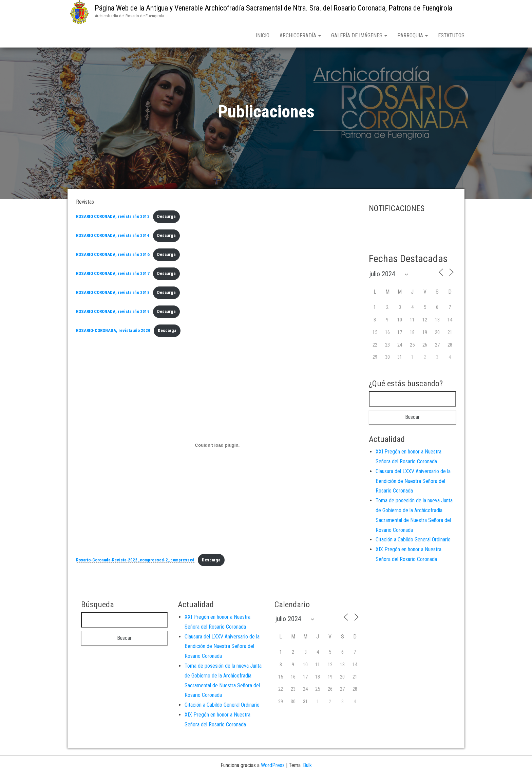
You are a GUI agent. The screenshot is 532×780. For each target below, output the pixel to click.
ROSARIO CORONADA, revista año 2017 (113, 275)
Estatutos (451, 35)
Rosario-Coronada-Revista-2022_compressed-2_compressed (135, 561)
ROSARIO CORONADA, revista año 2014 (113, 237)
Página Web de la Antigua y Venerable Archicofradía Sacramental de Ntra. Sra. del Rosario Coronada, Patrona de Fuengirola (273, 8)
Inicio (263, 35)
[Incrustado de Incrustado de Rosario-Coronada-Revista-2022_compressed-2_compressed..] (217, 447)
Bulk (307, 767)
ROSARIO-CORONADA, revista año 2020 (113, 332)
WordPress (273, 767)
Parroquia (413, 35)
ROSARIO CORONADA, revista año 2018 (113, 294)
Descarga (166, 218)
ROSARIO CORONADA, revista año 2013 (113, 218)
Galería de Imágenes (359, 35)
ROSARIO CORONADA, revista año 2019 (113, 313)
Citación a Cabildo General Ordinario (413, 541)
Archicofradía (300, 35)
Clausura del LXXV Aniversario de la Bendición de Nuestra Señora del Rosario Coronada (413, 482)
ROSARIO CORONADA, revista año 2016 (113, 256)
